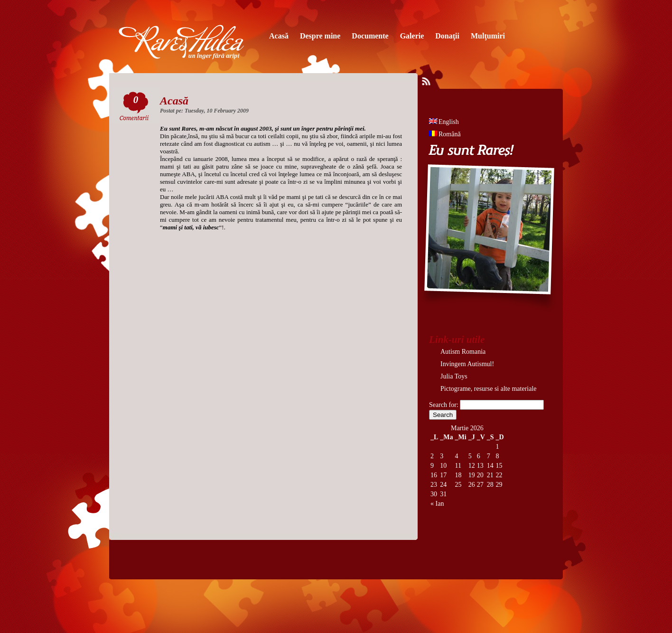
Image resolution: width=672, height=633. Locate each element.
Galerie (412, 36)
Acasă (279, 36)
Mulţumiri (488, 36)
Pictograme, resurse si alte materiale (489, 389)
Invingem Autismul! (467, 364)
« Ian (437, 504)
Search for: (444, 405)
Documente (370, 36)
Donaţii (447, 36)
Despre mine (320, 36)
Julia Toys (454, 376)
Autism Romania (463, 352)
